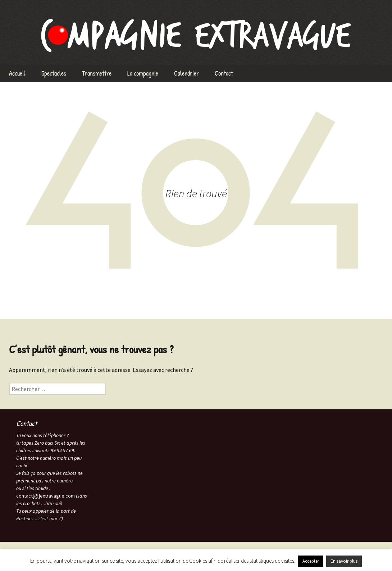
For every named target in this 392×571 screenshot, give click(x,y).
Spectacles (54, 73)
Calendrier (186, 73)
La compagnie (143, 73)
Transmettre (97, 73)
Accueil (17, 73)
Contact (224, 73)
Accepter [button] (311, 561)
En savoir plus (344, 561)
